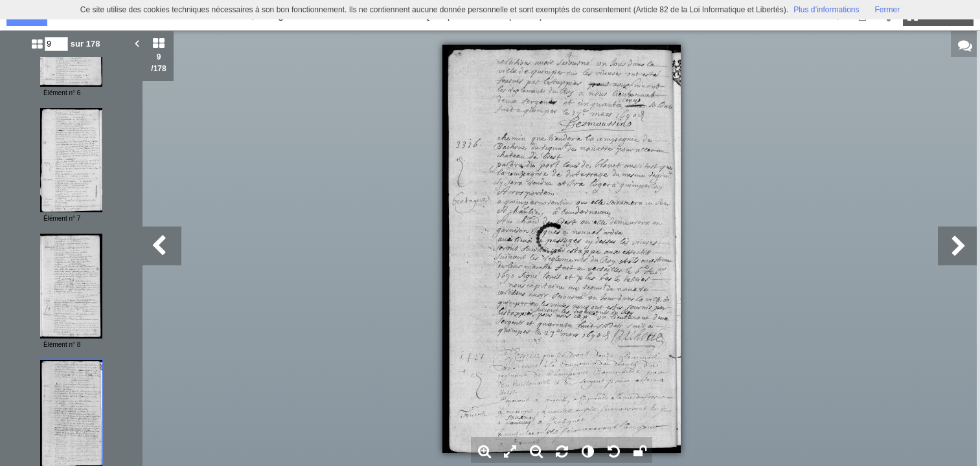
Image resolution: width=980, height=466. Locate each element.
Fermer (888, 10)
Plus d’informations (826, 10)
